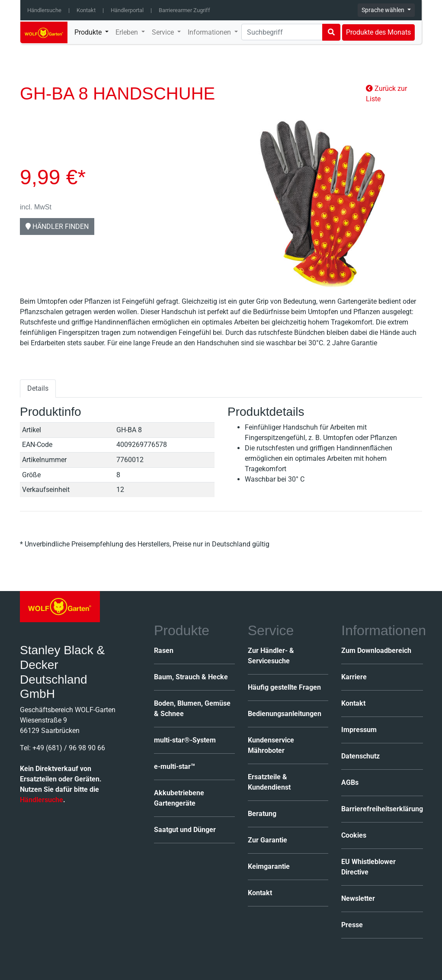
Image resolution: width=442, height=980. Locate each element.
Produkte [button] (89, 32)
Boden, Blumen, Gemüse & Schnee (192, 708)
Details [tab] (38, 388)
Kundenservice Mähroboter (271, 745)
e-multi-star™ (175, 766)
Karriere (354, 677)
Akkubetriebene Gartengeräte (179, 798)
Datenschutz (360, 756)
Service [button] (164, 32)
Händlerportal (127, 10)
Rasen (164, 651)
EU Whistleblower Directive (368, 867)
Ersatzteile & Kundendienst (269, 782)
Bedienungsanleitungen (285, 714)
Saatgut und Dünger (185, 830)
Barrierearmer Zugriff (184, 10)
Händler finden (57, 226)
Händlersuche (44, 10)
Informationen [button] (210, 32)
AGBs (350, 782)
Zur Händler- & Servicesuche (271, 656)
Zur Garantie (267, 840)
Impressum (359, 730)
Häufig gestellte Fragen (284, 687)
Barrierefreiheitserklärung (382, 809)
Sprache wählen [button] (384, 10)
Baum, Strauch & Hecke (191, 677)
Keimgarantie (269, 866)
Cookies (354, 835)
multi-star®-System (185, 740)
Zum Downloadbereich (376, 651)
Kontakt (86, 10)
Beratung (262, 814)
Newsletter (358, 898)
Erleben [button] (128, 32)
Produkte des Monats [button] (378, 32)
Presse (352, 925)
